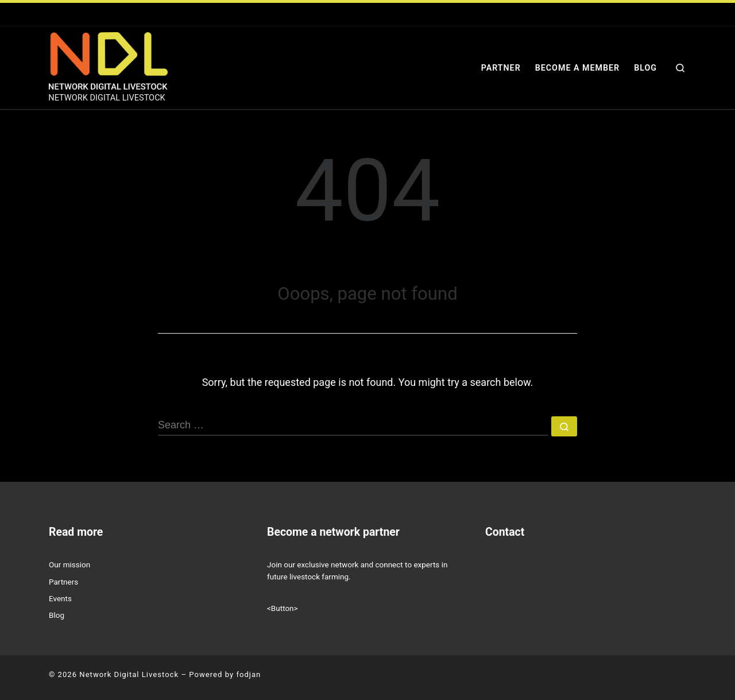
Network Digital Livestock (129, 674)
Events (60, 598)
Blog (57, 615)
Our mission (69, 564)
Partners (63, 582)
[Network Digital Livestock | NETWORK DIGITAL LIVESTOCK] (108, 60)
